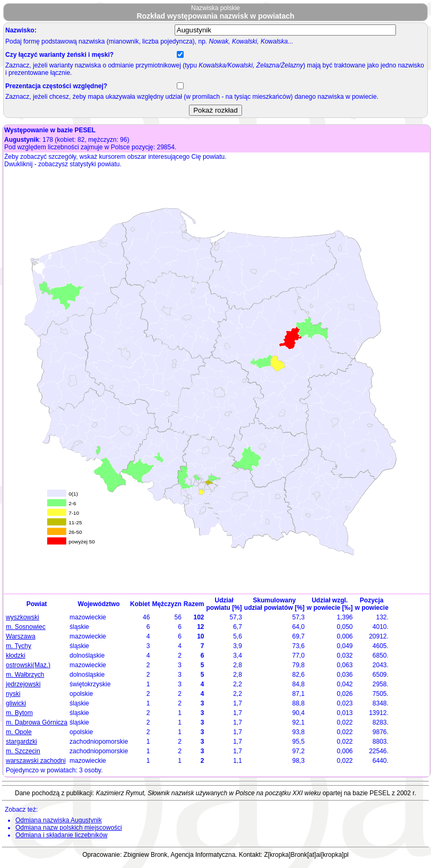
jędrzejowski (23, 684)
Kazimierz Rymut (120, 793)
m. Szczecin (23, 751)
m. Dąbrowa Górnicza (37, 722)
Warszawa (21, 636)
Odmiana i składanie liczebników (61, 835)
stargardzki (21, 742)
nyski (13, 694)
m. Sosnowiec (26, 627)
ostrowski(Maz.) (28, 665)
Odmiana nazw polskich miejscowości (69, 828)
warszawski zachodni (36, 761)
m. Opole (19, 732)
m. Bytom (19, 713)
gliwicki (16, 703)
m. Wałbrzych (25, 675)
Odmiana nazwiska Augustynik (59, 820)
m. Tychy (19, 646)
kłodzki (16, 656)
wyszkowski (23, 617)
